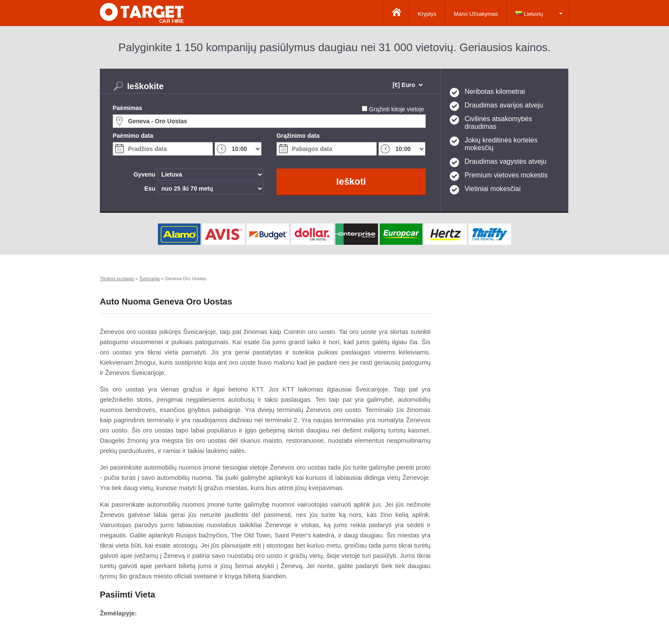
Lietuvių (529, 14)
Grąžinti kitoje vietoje (397, 109)
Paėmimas (127, 108)
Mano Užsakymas (476, 14)
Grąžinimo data (298, 136)
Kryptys (427, 14)
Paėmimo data (133, 136)
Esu (150, 189)
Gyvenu (144, 174)
